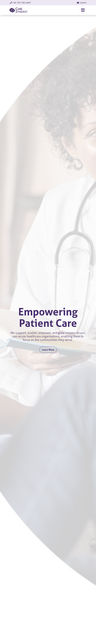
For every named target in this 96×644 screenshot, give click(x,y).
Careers (82, 3)
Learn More (48, 350)
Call (20, 3)
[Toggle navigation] (83, 10)
